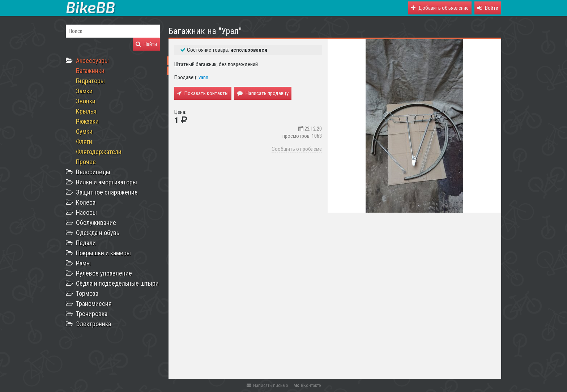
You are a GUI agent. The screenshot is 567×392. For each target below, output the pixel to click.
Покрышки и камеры (103, 253)
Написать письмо (267, 385)
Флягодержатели (99, 152)
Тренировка (92, 314)
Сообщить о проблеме (297, 149)
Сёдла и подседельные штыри (117, 283)
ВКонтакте (307, 385)
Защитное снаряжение (107, 192)
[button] (488, 8)
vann (203, 77)
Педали (86, 243)
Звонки (86, 101)
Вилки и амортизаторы (106, 182)
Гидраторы (90, 81)
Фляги (84, 142)
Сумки (84, 131)
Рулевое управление (104, 273)
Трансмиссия (94, 304)
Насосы (86, 212)
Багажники (90, 71)
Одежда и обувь (98, 233)
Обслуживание (96, 223)
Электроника (93, 324)
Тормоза (87, 293)
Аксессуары (92, 61)
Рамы (83, 263)
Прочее (86, 162)
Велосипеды (93, 172)
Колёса (86, 202)
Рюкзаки (87, 121)
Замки (84, 91)
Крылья (86, 111)
